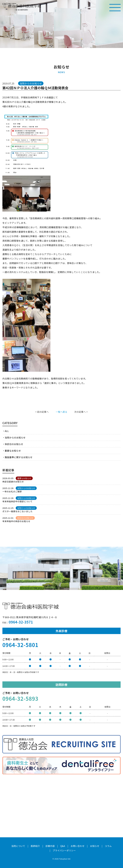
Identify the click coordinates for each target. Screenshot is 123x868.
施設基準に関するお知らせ (19, 457)
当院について (18, 846)
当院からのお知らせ (15, 438)
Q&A (63, 846)
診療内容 (50, 846)
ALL (7, 431)
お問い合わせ (78, 846)
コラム (108, 846)
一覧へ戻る (61, 412)
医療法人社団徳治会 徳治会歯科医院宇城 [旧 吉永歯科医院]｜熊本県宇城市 (22, 5)
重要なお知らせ (13, 451)
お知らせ (95, 846)
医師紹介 (35, 846)
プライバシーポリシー (64, 850)
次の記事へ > (81, 412)
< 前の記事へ (42, 412)
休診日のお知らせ (14, 444)
